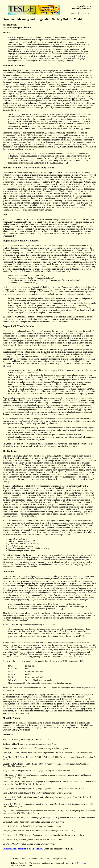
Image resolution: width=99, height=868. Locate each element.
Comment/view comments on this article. (23, 849)
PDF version (80, 863)
